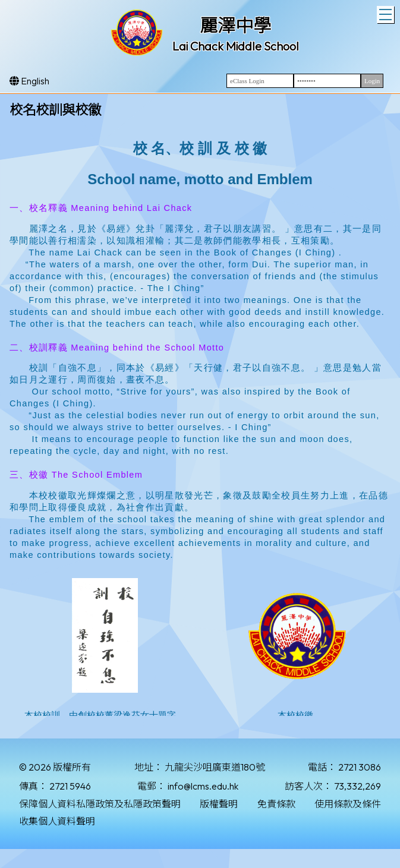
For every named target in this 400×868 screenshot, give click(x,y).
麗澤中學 (235, 26)
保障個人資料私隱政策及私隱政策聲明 (100, 804)
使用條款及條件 (348, 804)
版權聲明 (219, 804)
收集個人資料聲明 (57, 821)
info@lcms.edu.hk (203, 786)
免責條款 (276, 804)
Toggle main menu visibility (387, 13)
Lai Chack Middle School (236, 46)
